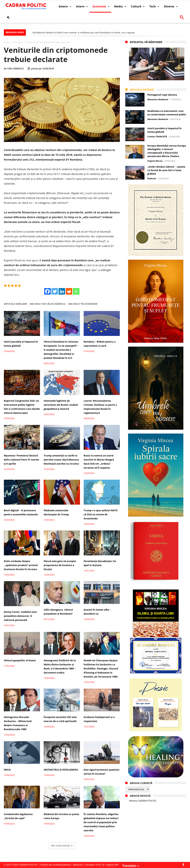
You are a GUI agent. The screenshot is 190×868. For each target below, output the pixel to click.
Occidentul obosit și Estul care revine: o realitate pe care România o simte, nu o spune (84, 32)
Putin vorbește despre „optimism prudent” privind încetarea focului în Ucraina (21, 565)
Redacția (152, 178)
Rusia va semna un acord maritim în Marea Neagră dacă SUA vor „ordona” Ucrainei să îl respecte (99, 462)
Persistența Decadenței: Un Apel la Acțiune (100, 563)
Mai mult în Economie (83, 304)
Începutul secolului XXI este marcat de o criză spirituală (60, 719)
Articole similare (15, 304)
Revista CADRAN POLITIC (143, 801)
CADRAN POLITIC (28, 865)
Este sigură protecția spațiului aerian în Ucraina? (102, 772)
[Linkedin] (62, 291)
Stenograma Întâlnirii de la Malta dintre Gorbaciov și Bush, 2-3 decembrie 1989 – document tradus (60, 666)
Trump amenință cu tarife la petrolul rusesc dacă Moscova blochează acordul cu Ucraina (61, 460)
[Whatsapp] (76, 291)
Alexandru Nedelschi (158, 99)
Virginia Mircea (155, 161)
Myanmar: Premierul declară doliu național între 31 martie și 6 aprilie (21, 460)
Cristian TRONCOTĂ (157, 136)
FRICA (7, 770)
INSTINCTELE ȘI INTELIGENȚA (61, 770)
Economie (18, 42)
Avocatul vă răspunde (146, 42)
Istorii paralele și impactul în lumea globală (21, 344)
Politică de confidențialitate (55, 865)
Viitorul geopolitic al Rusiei (20, 660)
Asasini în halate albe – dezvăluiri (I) (97, 612)
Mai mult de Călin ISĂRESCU (48, 304)
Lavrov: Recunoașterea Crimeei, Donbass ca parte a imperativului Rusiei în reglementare (100, 407)
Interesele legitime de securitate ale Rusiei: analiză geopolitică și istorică (61, 405)
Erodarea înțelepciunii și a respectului (99, 719)
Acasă (7, 42)
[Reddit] (69, 291)
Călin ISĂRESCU (15, 69)
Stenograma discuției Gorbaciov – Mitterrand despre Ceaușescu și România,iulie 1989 (18, 723)
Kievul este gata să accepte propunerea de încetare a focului (60, 565)
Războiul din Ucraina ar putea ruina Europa (61, 816)
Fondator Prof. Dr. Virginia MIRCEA (104, 865)
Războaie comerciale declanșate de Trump (56, 512)
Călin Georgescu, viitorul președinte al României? (58, 612)
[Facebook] (47, 291)
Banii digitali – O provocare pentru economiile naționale (21, 512)
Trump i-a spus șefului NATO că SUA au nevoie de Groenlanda (101, 514)
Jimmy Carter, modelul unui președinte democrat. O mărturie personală (20, 616)
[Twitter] (55, 291)
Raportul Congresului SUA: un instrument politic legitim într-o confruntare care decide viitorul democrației (22, 407)
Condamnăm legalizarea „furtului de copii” (18, 816)
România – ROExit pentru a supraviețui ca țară (100, 344)
